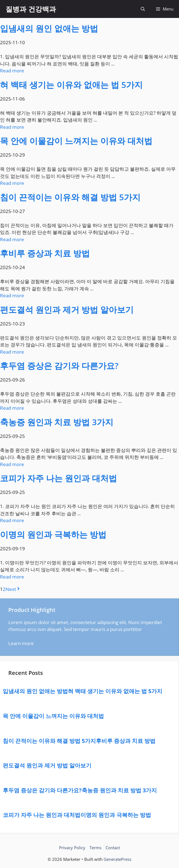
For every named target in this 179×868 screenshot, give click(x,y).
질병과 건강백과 (31, 9)
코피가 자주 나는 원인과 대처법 (58, 478)
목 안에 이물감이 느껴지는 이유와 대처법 (76, 141)
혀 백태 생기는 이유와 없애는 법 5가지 (71, 85)
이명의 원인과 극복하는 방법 (53, 534)
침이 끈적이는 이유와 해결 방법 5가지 (70, 197)
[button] (143, 9)
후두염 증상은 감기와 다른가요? (59, 366)
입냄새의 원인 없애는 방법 (49, 28)
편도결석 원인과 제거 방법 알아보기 (67, 310)
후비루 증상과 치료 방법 (45, 253)
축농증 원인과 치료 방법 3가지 (57, 422)
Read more (12, 71)
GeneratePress (117, 859)
